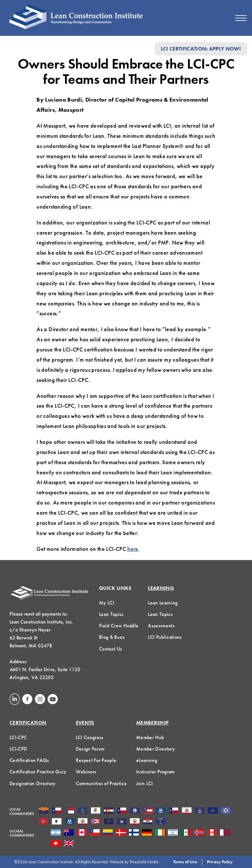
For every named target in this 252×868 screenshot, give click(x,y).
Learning (161, 588)
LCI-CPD (18, 749)
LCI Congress (90, 737)
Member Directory (156, 749)
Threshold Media (144, 862)
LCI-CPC (18, 737)
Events (85, 723)
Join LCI (145, 783)
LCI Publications (165, 637)
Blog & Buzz (112, 637)
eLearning (147, 760)
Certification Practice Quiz (38, 772)
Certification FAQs (29, 760)
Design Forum (90, 749)
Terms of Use (185, 862)
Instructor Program (156, 772)
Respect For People (96, 760)
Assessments (161, 626)
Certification (28, 723)
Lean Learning (163, 603)
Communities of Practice (101, 783)
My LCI (107, 603)
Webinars (86, 772)
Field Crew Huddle (119, 626)
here (133, 549)
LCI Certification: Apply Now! (201, 49)
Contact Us (110, 649)
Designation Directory (33, 783)
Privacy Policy (220, 862)
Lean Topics (111, 614)
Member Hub (150, 737)
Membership (152, 723)
